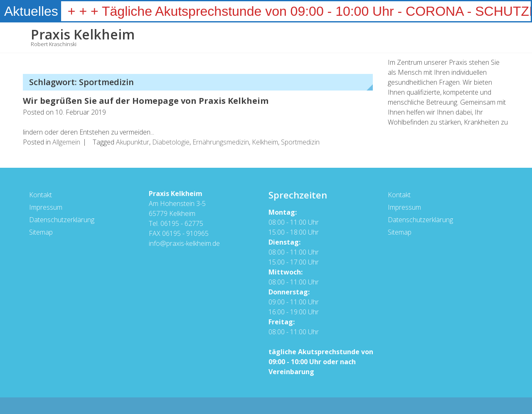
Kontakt (40, 195)
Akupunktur (133, 142)
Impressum (45, 207)
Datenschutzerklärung (61, 220)
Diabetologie (171, 142)
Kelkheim (265, 142)
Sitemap (41, 232)
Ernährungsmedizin (221, 142)
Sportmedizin (300, 142)
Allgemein (66, 142)
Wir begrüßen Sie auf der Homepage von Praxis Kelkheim (146, 101)
